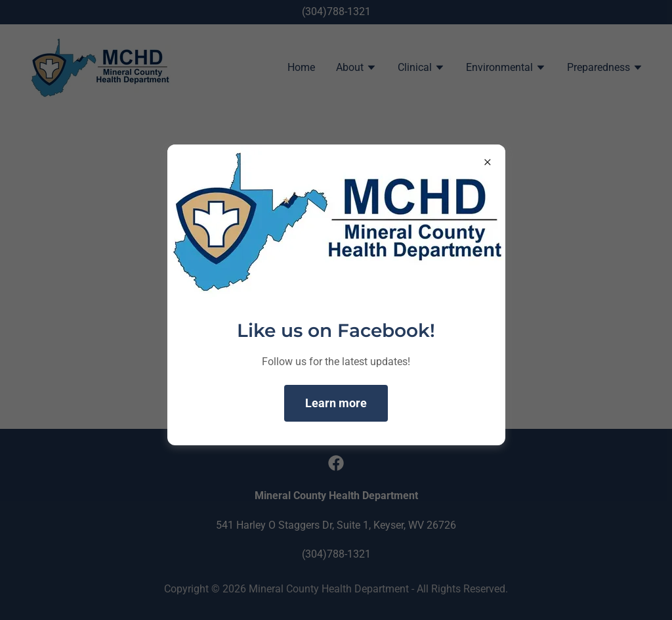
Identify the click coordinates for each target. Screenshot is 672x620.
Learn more (336, 403)
